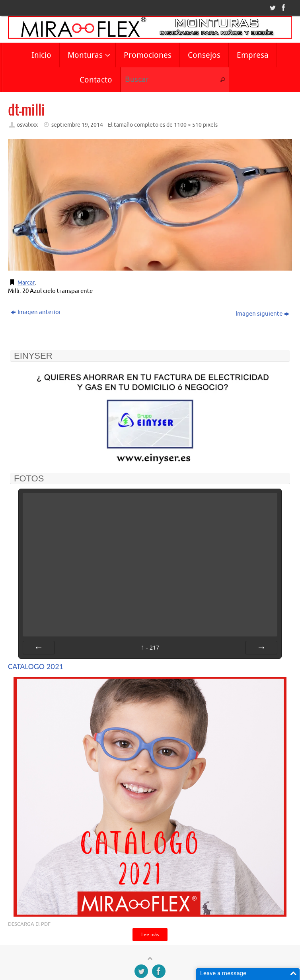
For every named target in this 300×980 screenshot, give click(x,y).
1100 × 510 (188, 125)
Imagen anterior (36, 312)
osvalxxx (27, 125)
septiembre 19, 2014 (77, 125)
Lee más (150, 935)
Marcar (27, 283)
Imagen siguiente (262, 314)
